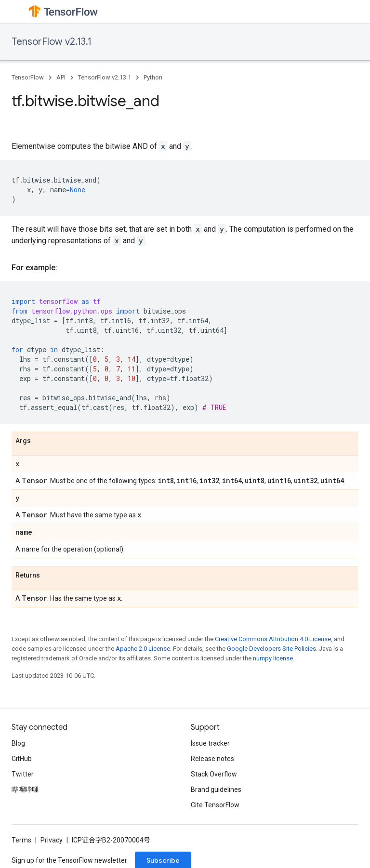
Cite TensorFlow (215, 805)
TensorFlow (28, 77)
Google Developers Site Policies (271, 649)
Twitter (23, 774)
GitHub (22, 759)
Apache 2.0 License (143, 649)
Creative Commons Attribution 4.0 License (273, 639)
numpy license (273, 658)
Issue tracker (210, 743)
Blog (18, 743)
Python (153, 77)
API (61, 77)
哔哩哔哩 (25, 789)
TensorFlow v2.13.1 (52, 42)
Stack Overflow (214, 774)
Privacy (52, 840)
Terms (21, 840)
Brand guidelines (216, 789)
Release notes (212, 759)
